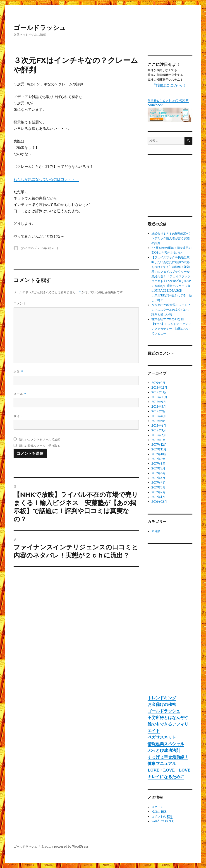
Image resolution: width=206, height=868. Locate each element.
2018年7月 (159, 411)
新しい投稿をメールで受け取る (40, 446)
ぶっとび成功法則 (164, 750)
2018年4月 (159, 426)
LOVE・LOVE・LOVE (169, 770)
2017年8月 (158, 464)
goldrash (27, 248)
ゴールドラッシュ (40, 28)
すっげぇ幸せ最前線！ (168, 757)
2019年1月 (158, 383)
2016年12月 (159, 502)
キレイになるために (166, 777)
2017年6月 (158, 473)
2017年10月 (159, 454)
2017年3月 (158, 487)
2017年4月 (159, 483)
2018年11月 (159, 392)
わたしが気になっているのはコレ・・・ (46, 179)
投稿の (159, 812)
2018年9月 (159, 402)
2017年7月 (158, 468)
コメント (20, 303)
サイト (18, 416)
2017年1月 (158, 497)
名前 (18, 372)
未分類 (156, 531)
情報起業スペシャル (166, 744)
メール (20, 394)
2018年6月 (159, 416)
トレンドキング (162, 698)
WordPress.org (163, 821)
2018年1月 (158, 440)
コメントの (162, 817)
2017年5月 (158, 478)
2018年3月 (159, 430)
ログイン (157, 807)
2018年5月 (159, 421)
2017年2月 (158, 492)
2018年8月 (159, 407)
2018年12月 (159, 388)
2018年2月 (159, 435)
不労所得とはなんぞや (168, 718)
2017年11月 (159, 449)
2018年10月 (159, 397)
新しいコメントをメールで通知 (40, 439)
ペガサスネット (162, 737)
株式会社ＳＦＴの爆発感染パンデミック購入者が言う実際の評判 (171, 238)
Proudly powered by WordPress (65, 847)
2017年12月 (159, 445)
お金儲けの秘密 (162, 704)
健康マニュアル (162, 763)
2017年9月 (158, 459)
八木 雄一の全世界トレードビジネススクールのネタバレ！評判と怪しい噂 (171, 310)
